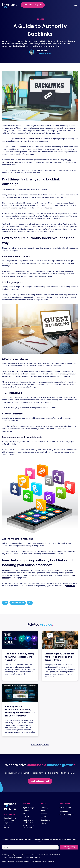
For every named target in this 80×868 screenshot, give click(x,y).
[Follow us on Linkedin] (5, 809)
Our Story (44, 808)
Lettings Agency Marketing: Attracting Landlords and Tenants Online (59, 657)
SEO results (61, 570)
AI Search (26, 811)
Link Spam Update (32, 139)
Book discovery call (67, 815)
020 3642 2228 (65, 808)
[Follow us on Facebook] (10, 809)
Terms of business (8, 862)
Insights (44, 817)
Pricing (43, 823)
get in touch (70, 586)
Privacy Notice (36, 862)
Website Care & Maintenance (28, 826)
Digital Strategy (28, 808)
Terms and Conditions (23, 862)
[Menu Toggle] (76, 5)
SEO (30, 603)
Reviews (44, 814)
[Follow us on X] (15, 809)
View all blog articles (40, 745)
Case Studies (46, 820)
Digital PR (26, 817)
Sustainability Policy (48, 862)
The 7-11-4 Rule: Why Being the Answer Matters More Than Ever (19, 657)
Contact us (64, 811)
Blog (5, 603)
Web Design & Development (28, 821)
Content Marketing (18, 603)
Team (43, 811)
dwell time (66, 384)
